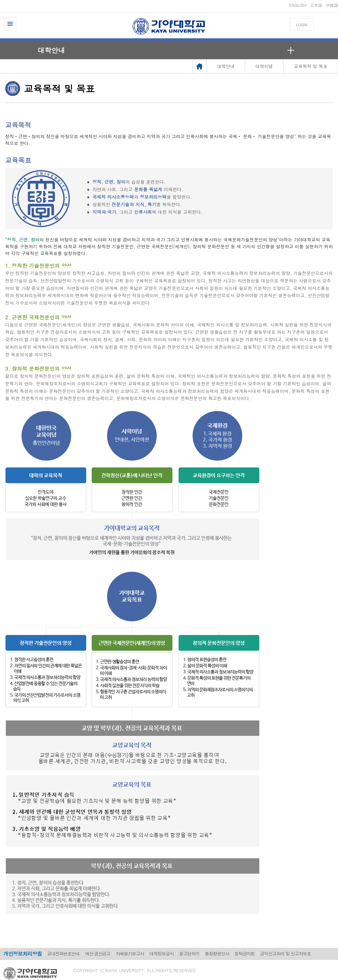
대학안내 (51, 50)
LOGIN (302, 25)
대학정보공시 (162, 953)
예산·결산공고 (97, 953)
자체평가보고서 (130, 953)
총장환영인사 (217, 953)
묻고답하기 (189, 953)
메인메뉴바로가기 (0, 0)
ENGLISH (298, 5)
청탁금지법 (245, 953)
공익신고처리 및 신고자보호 (286, 953)
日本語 (316, 5)
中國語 (332, 5)
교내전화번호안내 (63, 953)
